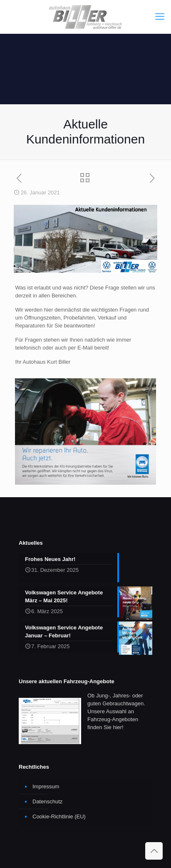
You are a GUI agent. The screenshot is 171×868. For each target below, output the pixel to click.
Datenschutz (47, 801)
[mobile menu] (160, 17)
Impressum (46, 786)
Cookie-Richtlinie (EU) (59, 816)
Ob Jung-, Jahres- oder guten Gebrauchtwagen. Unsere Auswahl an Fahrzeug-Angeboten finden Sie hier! (116, 711)
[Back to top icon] (154, 851)
